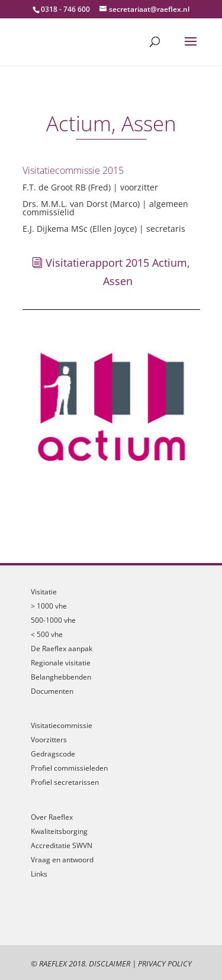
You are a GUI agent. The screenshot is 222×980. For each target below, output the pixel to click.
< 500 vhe (47, 634)
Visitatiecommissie (62, 725)
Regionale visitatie (61, 663)
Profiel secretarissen (65, 782)
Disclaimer (110, 963)
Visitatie (44, 592)
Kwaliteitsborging (59, 831)
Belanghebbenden (61, 677)
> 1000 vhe (49, 606)
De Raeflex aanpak (62, 649)
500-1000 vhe (53, 620)
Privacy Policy (165, 963)
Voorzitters (49, 740)
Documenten (52, 691)
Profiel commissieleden (69, 768)
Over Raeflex (52, 817)
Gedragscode (53, 754)
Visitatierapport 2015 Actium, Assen (118, 272)
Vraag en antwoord (62, 860)
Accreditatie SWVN (62, 845)
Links (39, 874)
